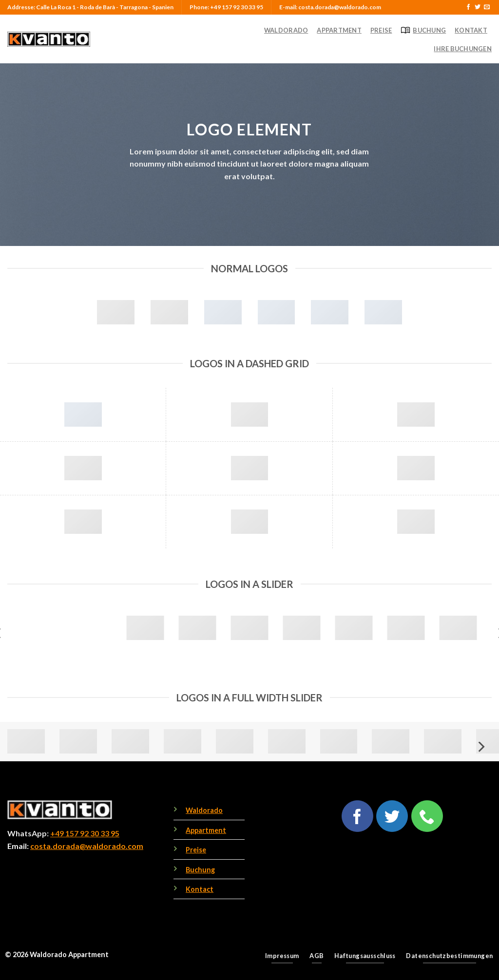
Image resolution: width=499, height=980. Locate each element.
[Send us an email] (487, 7)
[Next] (480, 747)
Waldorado (286, 30)
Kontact (200, 889)
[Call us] (427, 816)
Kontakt (471, 30)
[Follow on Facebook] (468, 7)
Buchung (423, 30)
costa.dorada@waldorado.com (87, 846)
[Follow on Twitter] (478, 7)
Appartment (339, 30)
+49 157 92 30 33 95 (85, 833)
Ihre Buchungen (463, 49)
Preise (381, 30)
